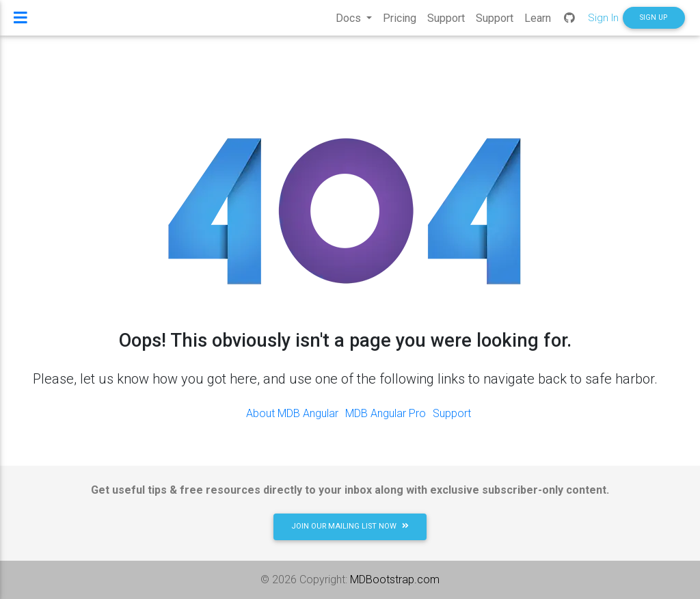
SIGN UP (654, 23)
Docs (350, 24)
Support (452, 413)
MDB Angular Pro (386, 413)
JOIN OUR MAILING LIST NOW (350, 526)
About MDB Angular (292, 413)
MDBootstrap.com (395, 580)
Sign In (603, 23)
